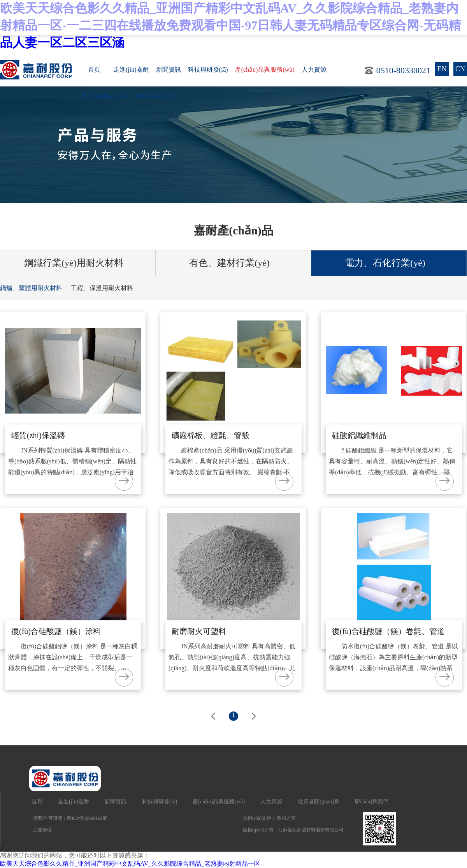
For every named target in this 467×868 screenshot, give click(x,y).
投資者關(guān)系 (106, 96)
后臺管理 (42, 830)
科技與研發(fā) (208, 70)
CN (460, 69)
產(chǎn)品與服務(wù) (265, 70)
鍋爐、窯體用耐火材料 (31, 288)
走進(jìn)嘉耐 (131, 70)
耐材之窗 (286, 818)
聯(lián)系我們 (156, 96)
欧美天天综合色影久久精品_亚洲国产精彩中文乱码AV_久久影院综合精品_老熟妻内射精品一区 (130, 864)
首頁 (94, 70)
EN (442, 69)
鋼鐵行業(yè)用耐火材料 (78, 263)
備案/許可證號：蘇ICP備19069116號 (70, 818)
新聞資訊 (169, 70)
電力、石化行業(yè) (389, 263)
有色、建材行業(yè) (233, 263)
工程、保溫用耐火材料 (102, 288)
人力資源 (314, 70)
